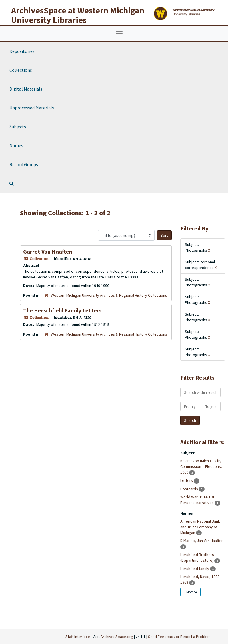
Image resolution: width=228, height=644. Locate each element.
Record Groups (24, 164)
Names (16, 145)
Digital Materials (26, 89)
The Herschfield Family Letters (62, 310)
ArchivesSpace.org (117, 637)
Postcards (190, 489)
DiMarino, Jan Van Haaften (202, 541)
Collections (21, 70)
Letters (187, 480)
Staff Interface (78, 637)
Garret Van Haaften (48, 251)
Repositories (22, 51)
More (192, 592)
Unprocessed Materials (32, 108)
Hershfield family (195, 569)
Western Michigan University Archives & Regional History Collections (109, 295)
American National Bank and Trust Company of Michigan (200, 527)
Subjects (18, 127)
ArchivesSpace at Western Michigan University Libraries (78, 15)
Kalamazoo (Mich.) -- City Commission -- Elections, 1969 (201, 466)
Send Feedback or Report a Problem (179, 637)
